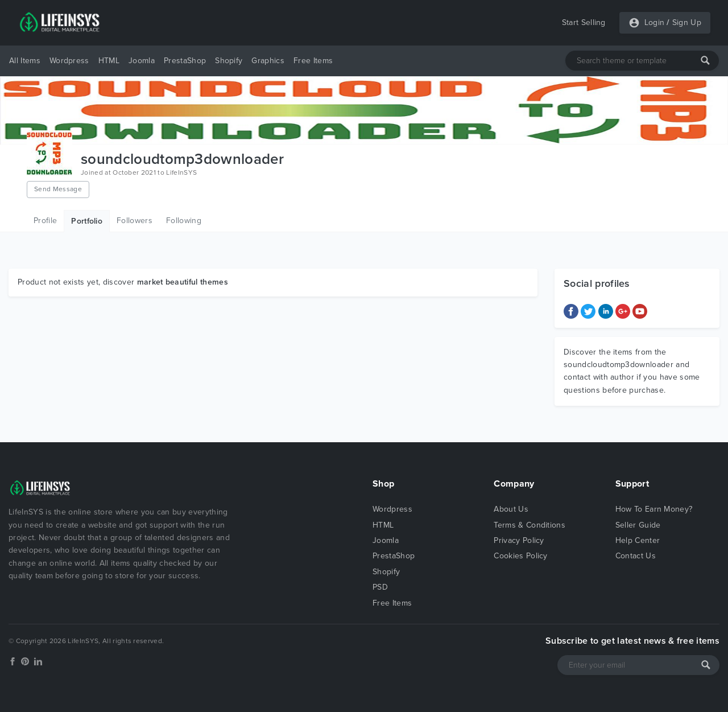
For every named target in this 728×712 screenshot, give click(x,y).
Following (184, 221)
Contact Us (636, 556)
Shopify (229, 61)
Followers (135, 221)
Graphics (268, 61)
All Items (25, 61)
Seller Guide (638, 525)
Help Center (638, 540)
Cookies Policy (520, 556)
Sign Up (687, 22)
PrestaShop (185, 61)
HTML (109, 61)
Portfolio (87, 221)
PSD (380, 587)
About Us (511, 509)
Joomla (142, 61)
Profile (45, 221)
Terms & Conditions (530, 525)
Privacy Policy (519, 540)
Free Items (313, 61)
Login (655, 22)
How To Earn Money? (654, 509)
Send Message (58, 189)
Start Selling (584, 22)
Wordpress (69, 61)
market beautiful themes (183, 282)
